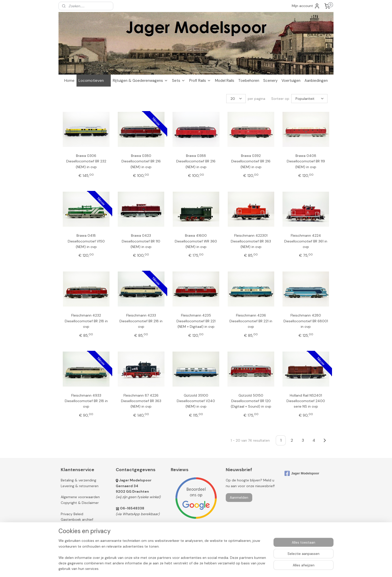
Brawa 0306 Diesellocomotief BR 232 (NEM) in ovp (86, 161)
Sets (179, 81)
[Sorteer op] (309, 99)
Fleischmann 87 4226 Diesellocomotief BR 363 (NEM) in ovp (141, 401)
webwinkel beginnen (210, 568)
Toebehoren (249, 81)
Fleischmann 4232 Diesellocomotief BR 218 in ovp (86, 321)
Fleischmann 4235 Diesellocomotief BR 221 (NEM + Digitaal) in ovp (196, 321)
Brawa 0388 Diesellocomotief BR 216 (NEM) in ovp (196, 161)
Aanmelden (239, 497)
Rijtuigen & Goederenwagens (140, 81)
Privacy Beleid (72, 514)
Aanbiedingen (316, 81)
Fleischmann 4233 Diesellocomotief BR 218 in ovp (141, 321)
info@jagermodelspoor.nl (143, 525)
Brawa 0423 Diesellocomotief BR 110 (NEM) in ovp (141, 241)
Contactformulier (130, 531)
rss (193, 568)
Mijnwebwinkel (251, 568)
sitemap (183, 568)
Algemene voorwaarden (80, 497)
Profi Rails (200, 81)
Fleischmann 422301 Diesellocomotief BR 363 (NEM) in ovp (251, 241)
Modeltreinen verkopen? (83, 531)
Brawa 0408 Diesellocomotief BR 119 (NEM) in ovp (306, 161)
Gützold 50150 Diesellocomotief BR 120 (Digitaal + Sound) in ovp (251, 401)
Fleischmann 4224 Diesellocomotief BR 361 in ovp (306, 241)
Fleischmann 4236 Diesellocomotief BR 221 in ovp (251, 321)
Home (69, 81)
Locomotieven (94, 81)
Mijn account (306, 6)
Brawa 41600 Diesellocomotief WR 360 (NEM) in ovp (196, 241)
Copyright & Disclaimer (80, 503)
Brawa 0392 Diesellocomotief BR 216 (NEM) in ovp (251, 161)
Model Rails (225, 81)
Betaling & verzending (78, 480)
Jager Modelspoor (135, 480)
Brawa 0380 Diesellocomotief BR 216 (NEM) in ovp (141, 161)
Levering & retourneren (80, 486)
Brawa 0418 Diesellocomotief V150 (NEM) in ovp (86, 241)
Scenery (270, 81)
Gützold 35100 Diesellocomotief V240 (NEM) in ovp (196, 401)
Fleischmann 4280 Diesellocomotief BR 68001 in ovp (306, 321)
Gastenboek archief (77, 519)
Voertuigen (291, 81)
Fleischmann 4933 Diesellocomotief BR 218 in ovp (86, 401)
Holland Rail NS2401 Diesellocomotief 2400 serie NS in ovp (306, 401)
